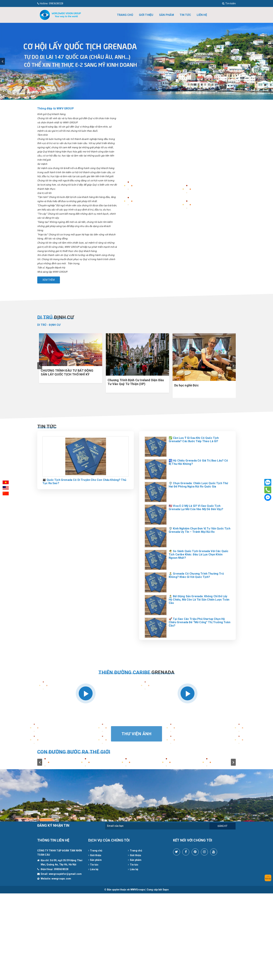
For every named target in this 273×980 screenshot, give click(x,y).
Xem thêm (49, 280)
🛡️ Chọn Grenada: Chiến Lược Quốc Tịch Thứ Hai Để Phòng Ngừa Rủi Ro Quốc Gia (198, 485)
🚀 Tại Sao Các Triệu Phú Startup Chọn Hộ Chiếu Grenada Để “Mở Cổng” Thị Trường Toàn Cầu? (200, 622)
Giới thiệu (146, 15)
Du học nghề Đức (186, 385)
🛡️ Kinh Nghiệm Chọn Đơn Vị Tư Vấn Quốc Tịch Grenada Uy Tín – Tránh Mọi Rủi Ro (200, 530)
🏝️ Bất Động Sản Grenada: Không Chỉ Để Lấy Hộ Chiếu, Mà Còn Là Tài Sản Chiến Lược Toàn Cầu (199, 600)
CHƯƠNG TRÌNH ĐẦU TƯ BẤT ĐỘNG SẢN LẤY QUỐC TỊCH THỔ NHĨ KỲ (67, 372)
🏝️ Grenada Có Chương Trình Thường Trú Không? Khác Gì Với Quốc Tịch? (196, 575)
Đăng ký (223, 826)
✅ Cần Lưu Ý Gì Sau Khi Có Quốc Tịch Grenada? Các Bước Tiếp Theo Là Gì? (194, 440)
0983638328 (50, 3)
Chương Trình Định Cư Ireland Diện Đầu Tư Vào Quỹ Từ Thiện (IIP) (136, 382)
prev (2, 61)
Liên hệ (202, 15)
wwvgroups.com (61, 879)
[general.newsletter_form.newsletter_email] (157, 826)
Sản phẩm (167, 15)
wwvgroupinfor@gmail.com (65, 874)
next (271, 61)
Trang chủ (125, 15)
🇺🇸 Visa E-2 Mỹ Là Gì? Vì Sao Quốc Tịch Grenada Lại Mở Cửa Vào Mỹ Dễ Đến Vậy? (196, 508)
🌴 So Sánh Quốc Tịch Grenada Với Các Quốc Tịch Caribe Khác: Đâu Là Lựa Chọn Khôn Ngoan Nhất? (198, 554)
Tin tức (185, 15)
